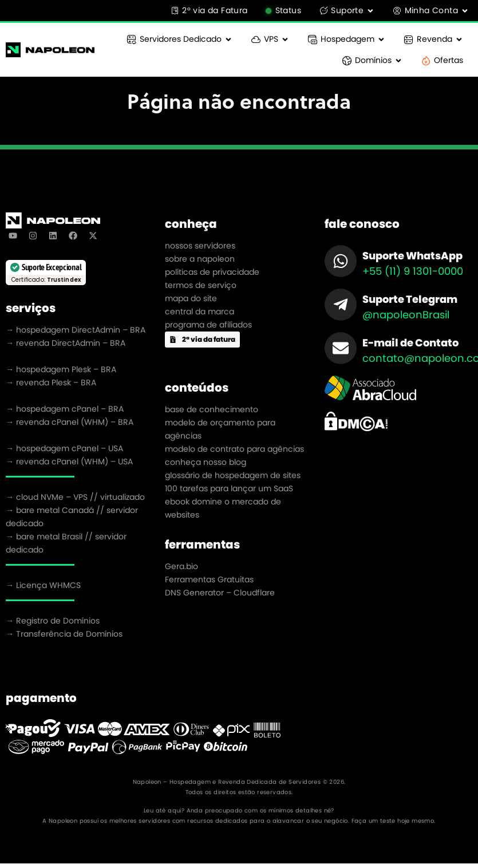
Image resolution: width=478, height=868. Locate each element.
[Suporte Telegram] (341, 305)
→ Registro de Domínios (53, 621)
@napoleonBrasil (406, 315)
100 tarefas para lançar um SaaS (229, 488)
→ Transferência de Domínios (64, 634)
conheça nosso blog (206, 462)
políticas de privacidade (212, 272)
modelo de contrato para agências (234, 449)
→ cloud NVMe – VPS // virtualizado (75, 497)
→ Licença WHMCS (43, 585)
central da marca (200, 311)
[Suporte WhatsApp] (341, 261)
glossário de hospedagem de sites (233, 475)
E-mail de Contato (410, 343)
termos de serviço (201, 285)
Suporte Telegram (410, 299)
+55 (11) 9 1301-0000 (413, 271)
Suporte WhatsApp (412, 256)
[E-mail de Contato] (341, 348)
